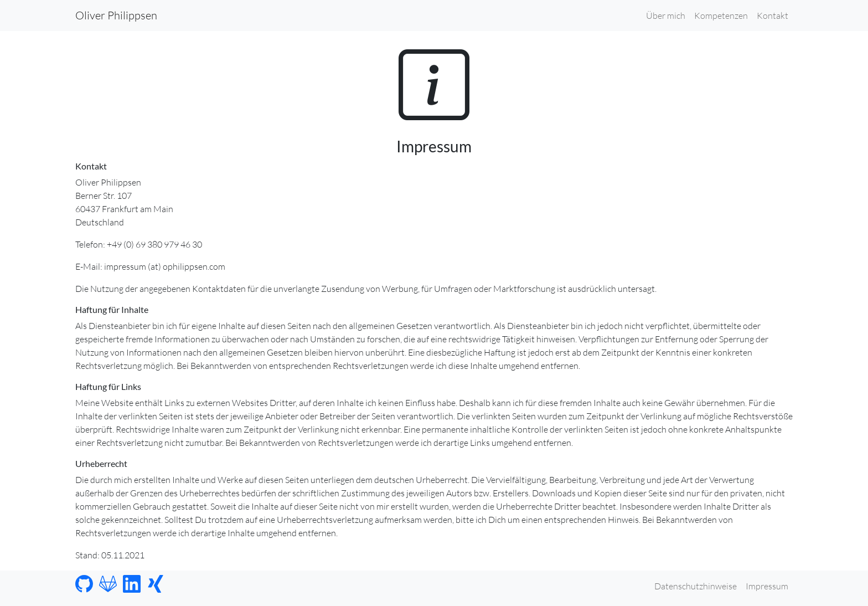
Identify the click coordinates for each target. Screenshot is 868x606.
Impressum (767, 586)
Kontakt (773, 16)
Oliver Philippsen (116, 15)
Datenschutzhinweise (696, 586)
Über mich (666, 16)
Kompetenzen (721, 16)
